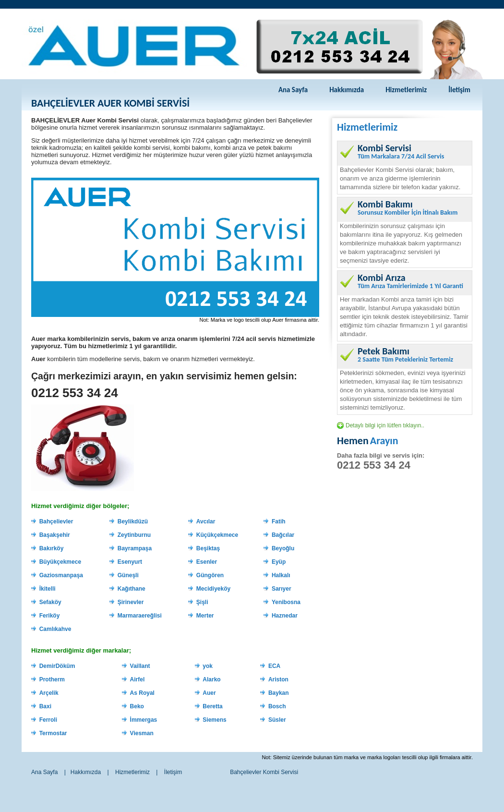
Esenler (207, 562)
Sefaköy (50, 602)
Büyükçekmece (60, 562)
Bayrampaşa (135, 548)
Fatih (279, 521)
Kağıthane (132, 589)
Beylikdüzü (133, 521)
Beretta (212, 706)
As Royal (142, 693)
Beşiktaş (208, 548)
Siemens (214, 720)
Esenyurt (130, 562)
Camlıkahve (55, 629)
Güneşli (128, 575)
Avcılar (206, 521)
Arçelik (49, 693)
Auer (209, 693)
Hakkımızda (347, 90)
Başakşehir (55, 535)
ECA (274, 666)
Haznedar (285, 616)
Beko (137, 706)
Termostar (53, 733)
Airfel (138, 679)
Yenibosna (286, 602)
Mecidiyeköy (213, 589)
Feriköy (50, 616)
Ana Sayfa (293, 90)
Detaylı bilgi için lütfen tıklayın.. (385, 425)
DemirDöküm (57, 666)
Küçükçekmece (217, 535)
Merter (205, 616)
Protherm (52, 679)
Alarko (211, 679)
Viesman (142, 733)
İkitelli (48, 589)
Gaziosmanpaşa (61, 575)
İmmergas (144, 720)
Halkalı (281, 575)
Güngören (210, 575)
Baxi (45, 706)
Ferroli (48, 720)
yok (208, 666)
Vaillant (140, 666)
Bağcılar (283, 535)
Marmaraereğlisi (140, 616)
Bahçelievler (56, 521)
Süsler (277, 720)
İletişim (459, 90)
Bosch (277, 706)
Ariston (278, 679)
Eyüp (279, 562)
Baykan (279, 693)
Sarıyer (282, 589)
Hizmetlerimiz (406, 90)
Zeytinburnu (134, 535)
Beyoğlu (283, 548)
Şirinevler (131, 602)
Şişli (202, 602)
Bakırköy (52, 548)
